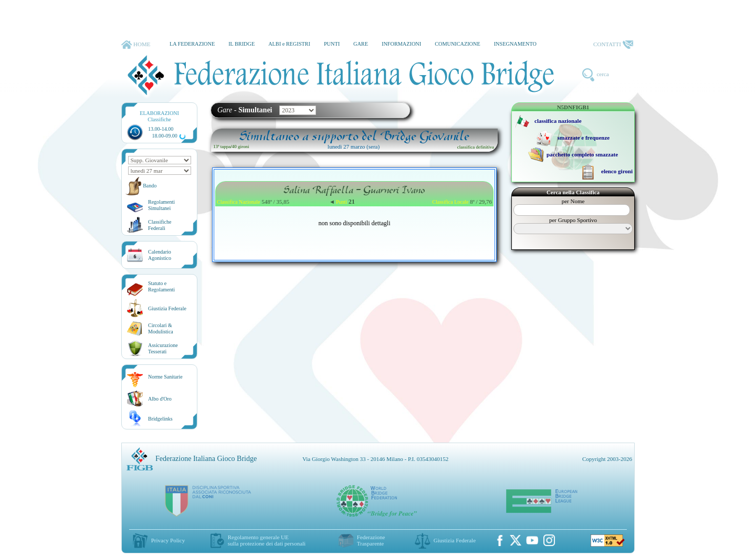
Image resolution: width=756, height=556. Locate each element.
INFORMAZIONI (401, 44)
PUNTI (332, 44)
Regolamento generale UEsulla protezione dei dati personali (267, 540)
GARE (361, 44)
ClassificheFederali (160, 225)
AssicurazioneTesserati (163, 348)
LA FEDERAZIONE (192, 44)
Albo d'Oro (160, 399)
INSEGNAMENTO (515, 44)
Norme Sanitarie (165, 377)
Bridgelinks (160, 419)
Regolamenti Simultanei (161, 205)
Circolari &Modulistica (161, 328)
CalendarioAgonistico (160, 255)
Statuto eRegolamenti (161, 286)
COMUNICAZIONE (458, 44)
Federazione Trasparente (371, 540)
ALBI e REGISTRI (289, 44)
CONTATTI (613, 45)
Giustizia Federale (167, 308)
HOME (136, 45)
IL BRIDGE (241, 44)
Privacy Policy (168, 540)
